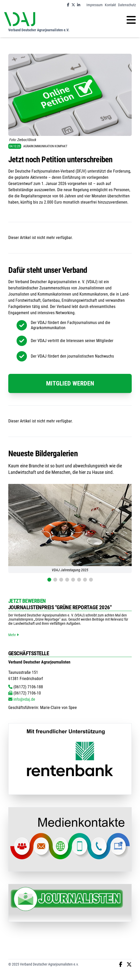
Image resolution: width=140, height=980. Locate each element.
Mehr (13, 635)
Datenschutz (127, 5)
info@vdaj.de (22, 699)
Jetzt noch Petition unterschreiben (60, 160)
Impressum (95, 5)
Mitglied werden (70, 383)
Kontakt (110, 5)
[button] (49, 580)
